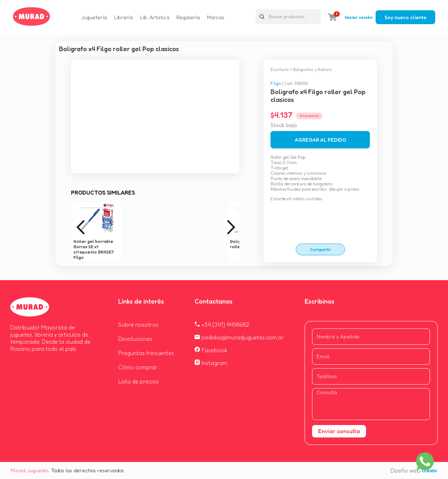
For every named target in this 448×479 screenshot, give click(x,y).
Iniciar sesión (359, 17)
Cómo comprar (138, 367)
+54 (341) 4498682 (222, 325)
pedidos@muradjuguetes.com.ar (239, 337)
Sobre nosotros (138, 325)
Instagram (211, 363)
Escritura (280, 69)
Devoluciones (135, 339)
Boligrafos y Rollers (312, 69)
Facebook (211, 350)
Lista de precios (138, 381)
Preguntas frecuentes (146, 353)
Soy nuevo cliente (405, 17)
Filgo (276, 83)
